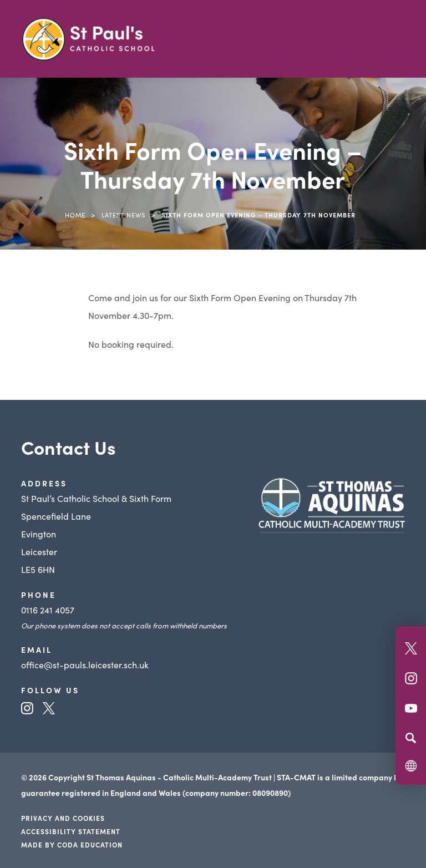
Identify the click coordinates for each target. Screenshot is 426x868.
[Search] (411, 738)
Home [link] (75, 215)
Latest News (123, 215)
